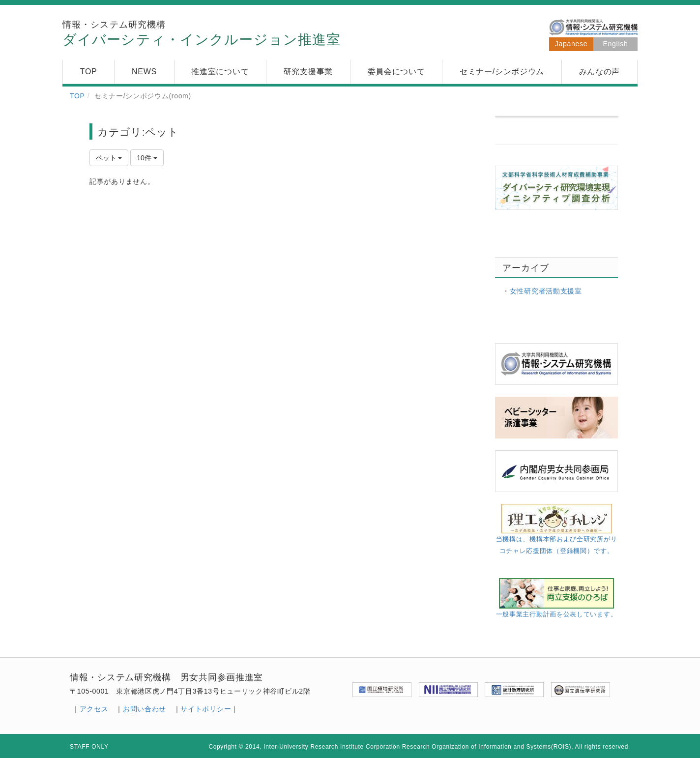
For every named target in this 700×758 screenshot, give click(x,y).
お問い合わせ (145, 709)
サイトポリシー (206, 709)
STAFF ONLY (89, 747)
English (616, 44)
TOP (77, 96)
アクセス (94, 709)
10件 (147, 158)
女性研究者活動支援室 (546, 291)
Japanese (571, 44)
